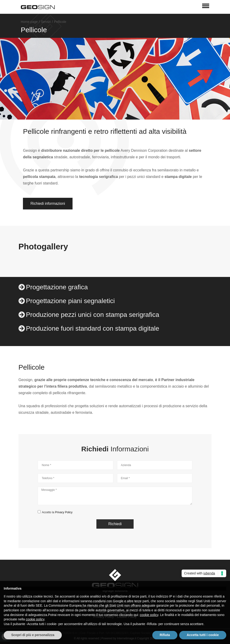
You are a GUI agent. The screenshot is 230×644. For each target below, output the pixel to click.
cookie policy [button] (149, 615)
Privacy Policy (64, 512)
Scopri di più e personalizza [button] (33, 635)
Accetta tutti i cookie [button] (203, 635)
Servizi (46, 22)
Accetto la (57, 512)
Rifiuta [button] (165, 635)
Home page (29, 22)
